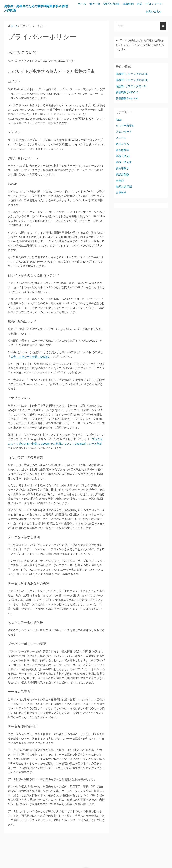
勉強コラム (122, 144)
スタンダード (124, 132)
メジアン (121, 138)
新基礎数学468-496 (127, 98)
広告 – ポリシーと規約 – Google (30, 357)
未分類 (120, 181)
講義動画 (148, 4)
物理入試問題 (131, 4)
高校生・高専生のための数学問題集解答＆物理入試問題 (41, 8)
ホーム (101, 4)
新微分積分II (123, 162)
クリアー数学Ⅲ (125, 126)
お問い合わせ (154, 11)
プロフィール (134, 11)
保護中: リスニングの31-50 (132, 80)
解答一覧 (114, 4)
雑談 (159, 4)
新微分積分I (123, 156)
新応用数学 (122, 168)
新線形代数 (122, 174)
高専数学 (121, 193)
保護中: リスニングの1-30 (131, 86)
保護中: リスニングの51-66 (132, 74)
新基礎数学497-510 (127, 92)
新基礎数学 (122, 150)
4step (119, 120)
